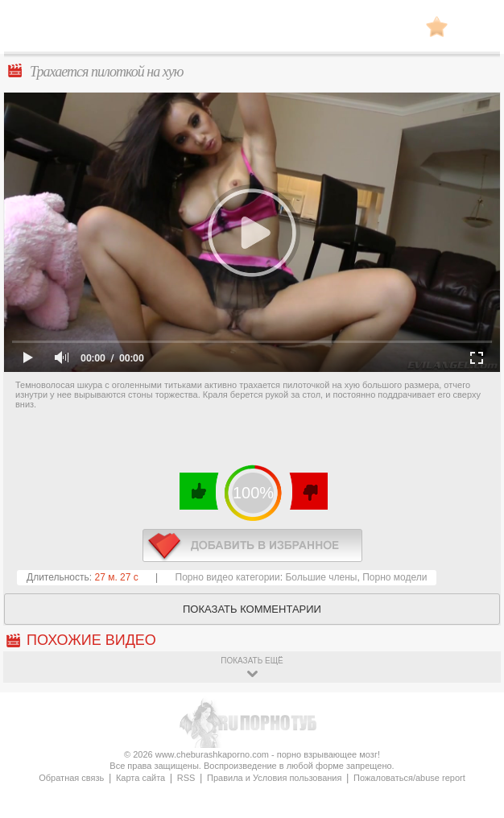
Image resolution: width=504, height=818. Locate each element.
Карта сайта (140, 778)
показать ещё (252, 661)
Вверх (473, 775)
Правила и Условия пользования (274, 778)
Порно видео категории (228, 577)
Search (476, 27)
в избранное (252, 545)
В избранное (437, 26)
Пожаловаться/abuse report (409, 778)
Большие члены (321, 577)
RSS (186, 778)
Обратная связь (71, 778)
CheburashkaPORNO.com (252, 31)
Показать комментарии (252, 609)
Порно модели (395, 577)
